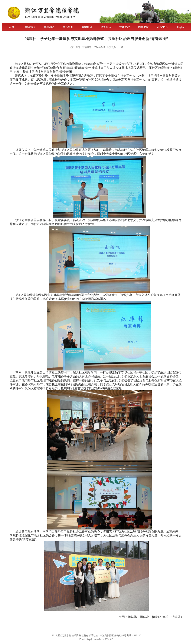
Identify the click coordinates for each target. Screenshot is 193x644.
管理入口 (109, 639)
